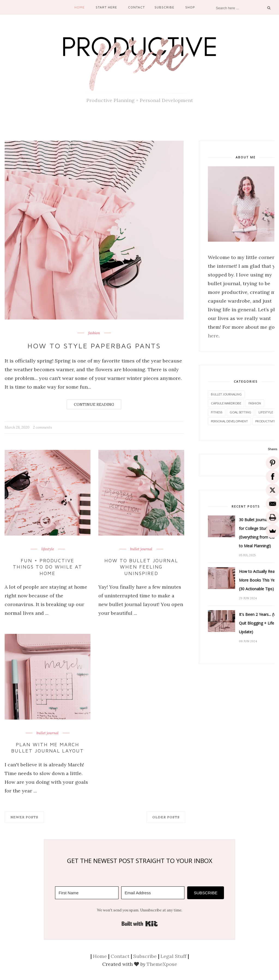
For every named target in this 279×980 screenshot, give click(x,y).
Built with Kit (140, 924)
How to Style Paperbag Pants (94, 346)
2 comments (43, 427)
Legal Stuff (173, 956)
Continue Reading (94, 404)
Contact (137, 7)
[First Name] (87, 893)
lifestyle (48, 549)
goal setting (240, 412)
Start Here (106, 7)
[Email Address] (153, 893)
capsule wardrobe (226, 403)
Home (80, 7)
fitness (217, 412)
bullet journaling (226, 394)
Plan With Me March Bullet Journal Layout (48, 748)
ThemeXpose (162, 964)
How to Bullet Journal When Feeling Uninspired (141, 567)
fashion (94, 333)
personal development (229, 421)
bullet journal (141, 549)
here (213, 336)
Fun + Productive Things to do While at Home (48, 567)
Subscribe (164, 7)
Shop (190, 7)
